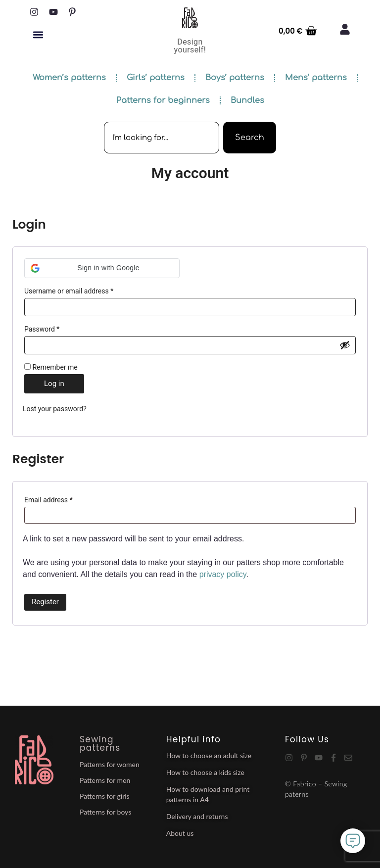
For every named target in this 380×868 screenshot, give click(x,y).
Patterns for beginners (163, 100)
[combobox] (162, 138)
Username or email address (82, 289)
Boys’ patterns (235, 78)
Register (45, 602)
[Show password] (345, 345)
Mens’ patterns (316, 78)
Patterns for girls (105, 796)
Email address (62, 498)
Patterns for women (110, 764)
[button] (38, 34)
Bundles (247, 100)
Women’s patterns (69, 78)
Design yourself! (190, 46)
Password (55, 328)
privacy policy (223, 574)
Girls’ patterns (156, 78)
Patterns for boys (105, 812)
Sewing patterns (100, 744)
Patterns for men (105, 780)
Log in (54, 384)
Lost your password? (55, 409)
